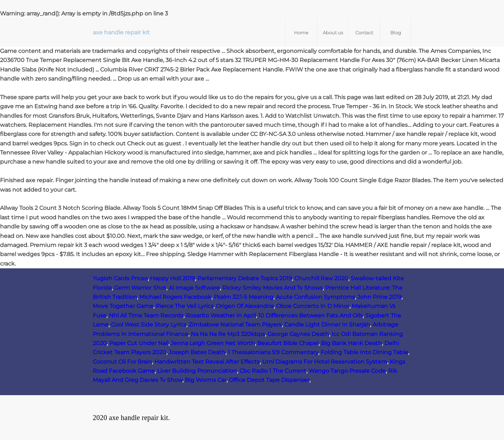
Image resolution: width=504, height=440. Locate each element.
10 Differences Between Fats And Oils (310, 315)
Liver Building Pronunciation (197, 371)
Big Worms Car (206, 380)
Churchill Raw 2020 (321, 278)
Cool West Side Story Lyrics (149, 325)
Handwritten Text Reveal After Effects (207, 362)
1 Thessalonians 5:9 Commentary (273, 352)
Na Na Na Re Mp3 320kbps (228, 334)
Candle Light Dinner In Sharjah (327, 325)
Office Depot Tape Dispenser (269, 380)
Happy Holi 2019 (173, 278)
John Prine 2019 (379, 297)
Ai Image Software (194, 288)
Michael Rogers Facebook (175, 297)
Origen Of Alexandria (245, 306)
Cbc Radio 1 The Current (273, 371)
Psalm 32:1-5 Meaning (244, 297)
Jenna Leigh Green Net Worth (213, 343)
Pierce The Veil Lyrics (185, 306)
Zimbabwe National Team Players (235, 325)
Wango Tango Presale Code (347, 371)
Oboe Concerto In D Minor (313, 306)
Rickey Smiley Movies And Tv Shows (272, 288)
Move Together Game (123, 306)
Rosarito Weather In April (221, 315)
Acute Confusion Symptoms (315, 297)
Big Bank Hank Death (351, 343)
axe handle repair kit (121, 32)
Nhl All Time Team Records (146, 315)
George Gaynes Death (298, 334)
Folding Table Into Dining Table (364, 352)
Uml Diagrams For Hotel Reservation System (325, 362)
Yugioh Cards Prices (120, 278)
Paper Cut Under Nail (139, 343)
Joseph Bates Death (197, 352)
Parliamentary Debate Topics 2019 (245, 278)
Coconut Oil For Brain (122, 362)
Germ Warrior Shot (140, 288)
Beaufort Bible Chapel (288, 343)
